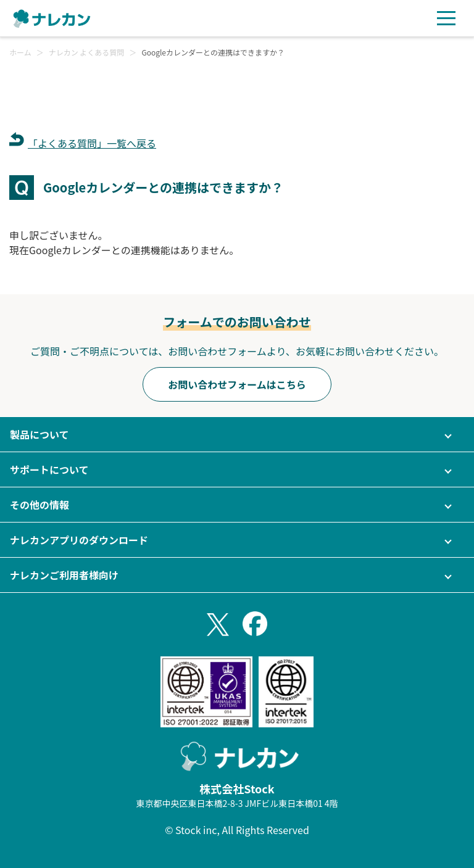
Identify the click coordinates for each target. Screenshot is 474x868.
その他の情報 (39, 505)
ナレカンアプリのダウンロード (79, 540)
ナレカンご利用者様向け (64, 575)
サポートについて (49, 469)
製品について (39, 434)
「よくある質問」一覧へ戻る (92, 143)
